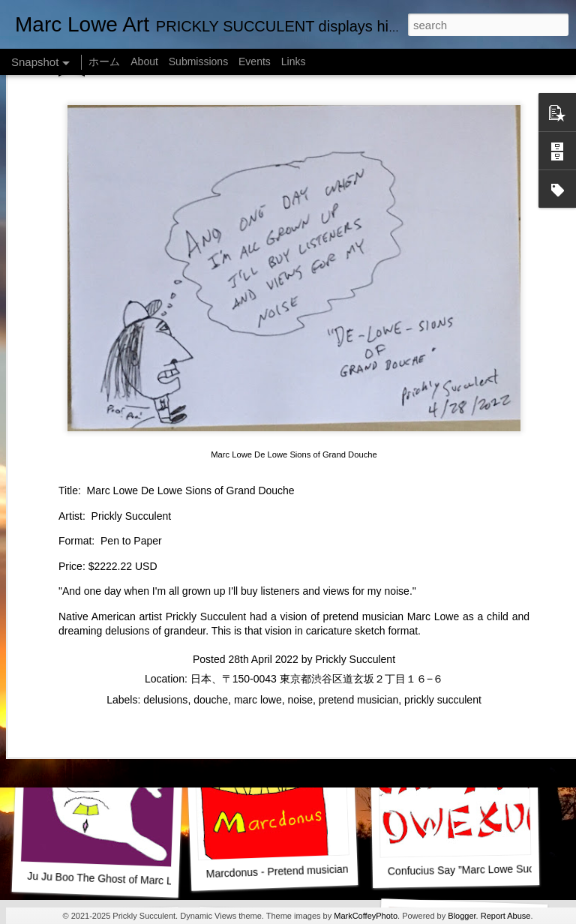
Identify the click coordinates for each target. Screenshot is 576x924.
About (144, 61)
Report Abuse (506, 916)
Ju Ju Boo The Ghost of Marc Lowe (109, 879)
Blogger (462, 916)
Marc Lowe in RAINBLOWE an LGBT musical (315, 669)
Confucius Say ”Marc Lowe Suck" (466, 870)
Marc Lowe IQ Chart (101, 674)
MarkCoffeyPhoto (366, 916)
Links (294, 61)
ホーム (104, 61)
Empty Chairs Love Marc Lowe (280, 471)
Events (255, 61)
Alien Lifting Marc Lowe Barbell (466, 666)
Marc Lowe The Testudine (95, 470)
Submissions (198, 61)
